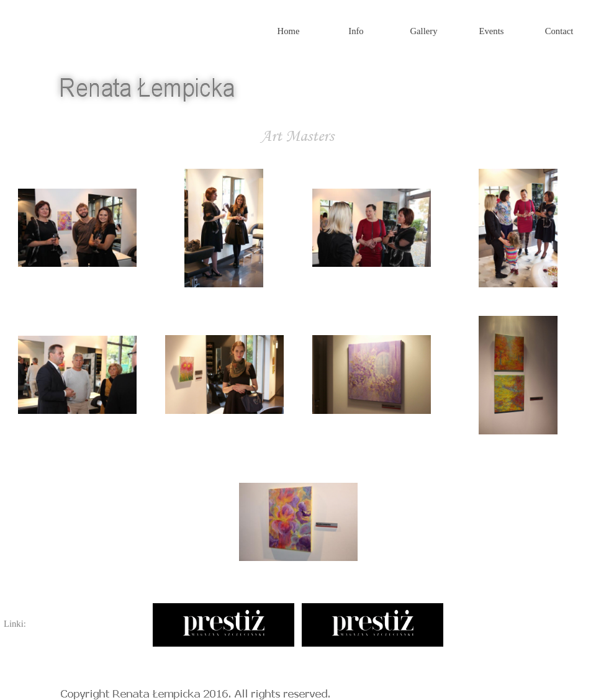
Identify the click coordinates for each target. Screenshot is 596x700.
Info (356, 31)
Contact (559, 31)
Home (289, 31)
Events (492, 31)
